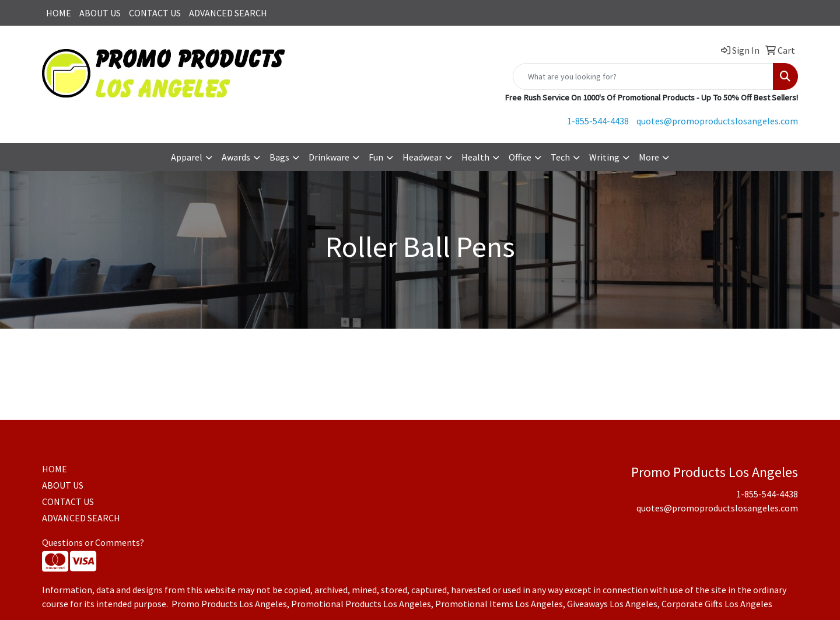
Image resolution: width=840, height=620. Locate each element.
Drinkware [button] (329, 157)
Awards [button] (236, 157)
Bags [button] (279, 157)
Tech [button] (560, 157)
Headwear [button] (422, 157)
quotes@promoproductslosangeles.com (717, 121)
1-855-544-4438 (598, 121)
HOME (59, 13)
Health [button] (475, 157)
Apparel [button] (187, 157)
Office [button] (520, 157)
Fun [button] (376, 157)
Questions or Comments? (93, 542)
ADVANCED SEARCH (228, 13)
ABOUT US (100, 13)
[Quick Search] (643, 76)
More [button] (649, 157)
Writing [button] (604, 157)
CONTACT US (155, 13)
